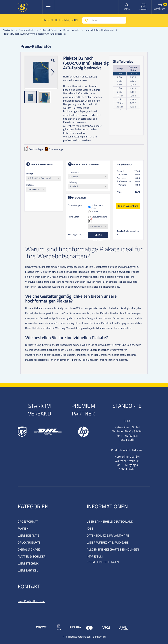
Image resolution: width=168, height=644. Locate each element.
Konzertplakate (71, 30)
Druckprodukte (27, 30)
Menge (30, 174)
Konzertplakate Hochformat (99, 30)
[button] (53, 63)
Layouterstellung (99, 217)
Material (30, 185)
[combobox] (104, 20)
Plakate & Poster (49, 30)
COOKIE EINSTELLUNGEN (103, 562)
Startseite (8, 30)
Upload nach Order (97, 207)
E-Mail (95, 212)
